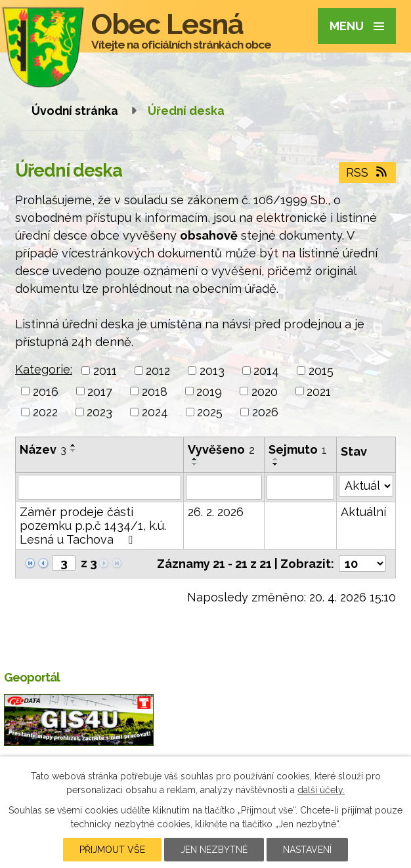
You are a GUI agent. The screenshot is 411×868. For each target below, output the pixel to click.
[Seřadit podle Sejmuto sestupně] (276, 464)
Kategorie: (44, 369)
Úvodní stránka (75, 111)
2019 (209, 391)
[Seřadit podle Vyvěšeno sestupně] (195, 464)
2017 (100, 391)
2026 (265, 412)
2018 (155, 391)
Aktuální (363, 512)
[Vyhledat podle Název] (99, 487)
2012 (158, 371)
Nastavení (307, 850)
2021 (319, 391)
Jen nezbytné (214, 850)
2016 (46, 391)
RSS (368, 172)
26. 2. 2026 (216, 512)
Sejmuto (298, 449)
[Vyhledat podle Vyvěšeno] (224, 487)
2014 (266, 371)
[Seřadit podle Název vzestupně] (74, 445)
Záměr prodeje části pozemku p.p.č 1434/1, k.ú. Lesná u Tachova (93, 526)
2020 (265, 391)
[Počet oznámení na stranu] (362, 564)
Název (43, 449)
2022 (45, 412)
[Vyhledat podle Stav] (366, 486)
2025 (210, 412)
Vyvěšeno (221, 449)
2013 (212, 371)
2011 (105, 371)
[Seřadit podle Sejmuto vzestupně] (276, 459)
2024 (155, 412)
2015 (321, 371)
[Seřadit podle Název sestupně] (74, 450)
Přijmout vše (112, 850)
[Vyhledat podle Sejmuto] (300, 487)
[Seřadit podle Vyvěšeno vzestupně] (195, 459)
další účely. (321, 790)
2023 (99, 412)
